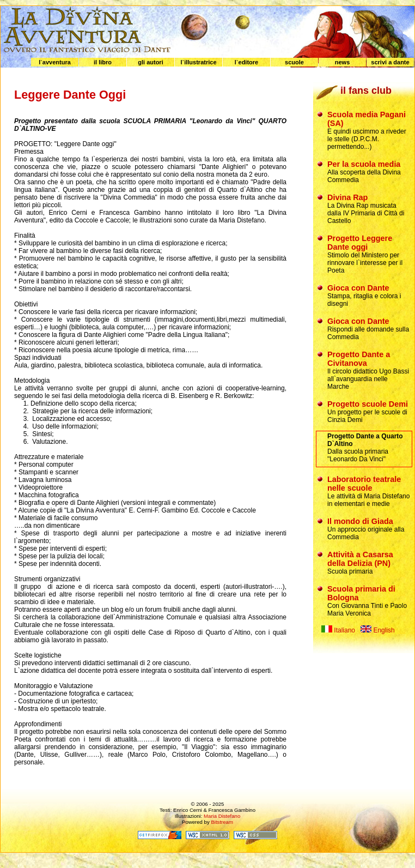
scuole (294, 62)
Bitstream (222, 822)
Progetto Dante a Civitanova (359, 359)
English (378, 630)
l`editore (246, 62)
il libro (103, 62)
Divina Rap (347, 197)
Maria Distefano (222, 816)
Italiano (338, 630)
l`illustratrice (198, 62)
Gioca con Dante (358, 288)
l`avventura (55, 62)
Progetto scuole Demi (368, 404)
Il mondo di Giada (360, 521)
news (343, 62)
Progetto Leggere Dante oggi (360, 243)
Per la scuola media (364, 164)
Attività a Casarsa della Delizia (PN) (360, 559)
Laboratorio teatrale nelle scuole (364, 484)
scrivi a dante (390, 62)
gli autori (150, 62)
